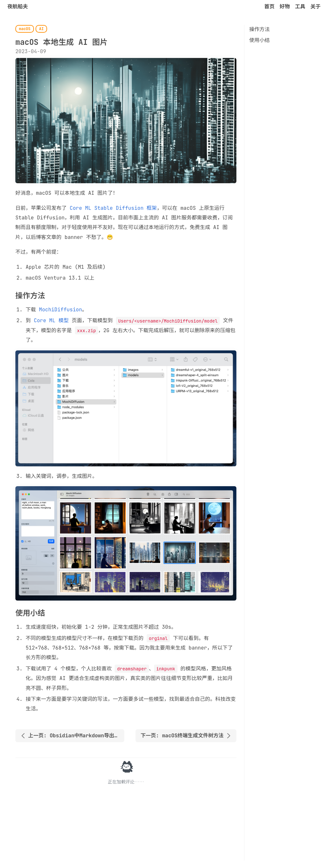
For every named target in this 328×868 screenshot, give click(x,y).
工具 (300, 7)
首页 (269, 7)
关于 (316, 7)
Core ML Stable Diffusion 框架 (113, 208)
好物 (285, 7)
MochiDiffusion (61, 310)
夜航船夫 (18, 7)
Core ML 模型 (51, 320)
